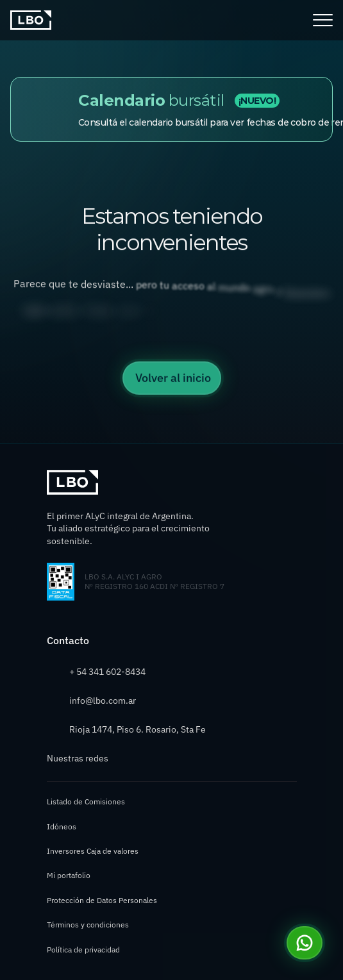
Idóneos (62, 826)
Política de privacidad (83, 950)
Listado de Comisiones (86, 801)
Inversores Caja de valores (93, 851)
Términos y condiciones (88, 925)
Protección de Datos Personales (102, 900)
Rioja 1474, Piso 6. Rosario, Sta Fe (138, 729)
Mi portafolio (69, 875)
